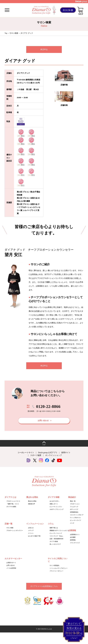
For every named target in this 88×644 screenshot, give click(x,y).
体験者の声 (32, 504)
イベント (31, 533)
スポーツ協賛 (36, 455)
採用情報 (73, 540)
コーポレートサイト (26, 453)
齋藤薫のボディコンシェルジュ (59, 531)
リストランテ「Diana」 (57, 536)
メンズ (72, 523)
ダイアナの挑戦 (11, 507)
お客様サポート (11, 563)
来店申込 (44, 49)
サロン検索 (14, 33)
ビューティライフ (76, 520)
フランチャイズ (75, 543)
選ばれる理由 (32, 501)
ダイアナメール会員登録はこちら (44, 586)
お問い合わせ (11, 565)
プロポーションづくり (13, 501)
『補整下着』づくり (13, 504)
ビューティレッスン (56, 507)
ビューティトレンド (56, 533)
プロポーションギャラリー (15, 531)
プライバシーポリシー (56, 571)
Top (6, 33)
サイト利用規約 (54, 565)
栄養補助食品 (74, 512)
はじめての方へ (54, 501)
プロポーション (75, 504)
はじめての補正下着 (34, 536)
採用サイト (66, 453)
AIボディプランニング (57, 509)
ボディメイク (74, 509)
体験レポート (54, 504)
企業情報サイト (75, 535)
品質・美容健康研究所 (56, 539)
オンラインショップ (54, 455)
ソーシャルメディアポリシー (59, 568)
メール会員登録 (11, 568)
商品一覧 (73, 501)
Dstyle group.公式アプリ (48, 453)
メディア (31, 531)
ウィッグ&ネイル (75, 518)
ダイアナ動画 (54, 541)
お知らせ (31, 528)
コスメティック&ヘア (77, 515)
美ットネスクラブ (55, 544)
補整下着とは (54, 528)
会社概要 (73, 537)
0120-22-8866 (48, 407)
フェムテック (74, 507)
